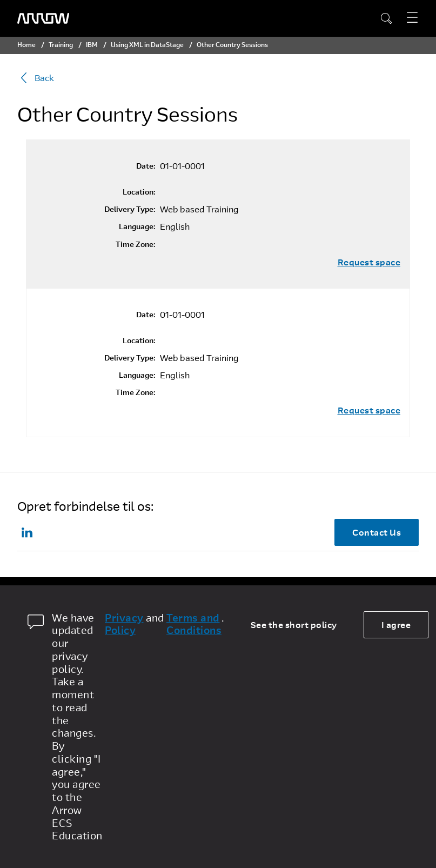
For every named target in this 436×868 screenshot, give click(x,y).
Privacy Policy (124, 624)
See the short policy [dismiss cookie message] (294, 625)
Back (36, 78)
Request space (369, 262)
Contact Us (377, 532)
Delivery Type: (130, 209)
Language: (137, 226)
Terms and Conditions (194, 624)
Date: (146, 166)
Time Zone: (136, 244)
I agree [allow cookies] (396, 625)
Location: (139, 192)
